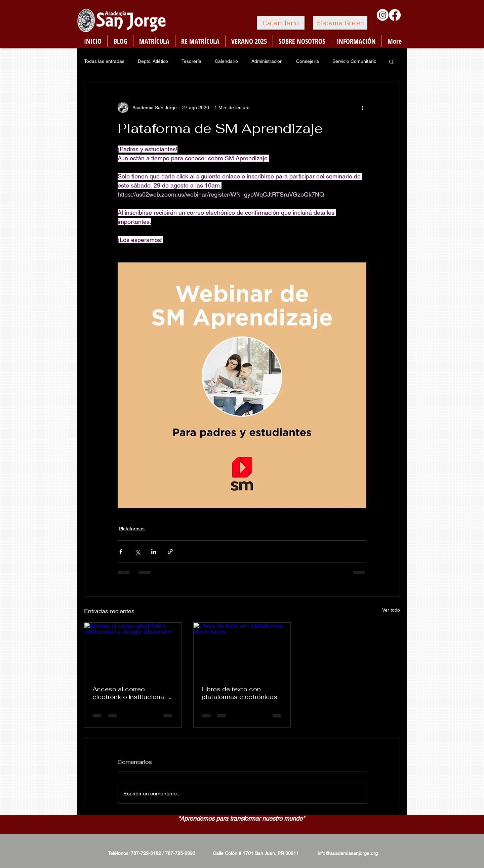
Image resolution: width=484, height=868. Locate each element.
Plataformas (132, 529)
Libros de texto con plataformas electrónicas (239, 693)
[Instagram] (383, 15)
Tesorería (191, 61)
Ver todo (391, 610)
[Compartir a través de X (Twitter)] (137, 552)
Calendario (226, 61)
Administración (267, 61)
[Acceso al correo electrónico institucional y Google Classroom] (133, 650)
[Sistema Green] (340, 23)
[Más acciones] (362, 108)
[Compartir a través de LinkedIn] (154, 552)
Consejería (308, 61)
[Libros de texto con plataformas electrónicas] (242, 650)
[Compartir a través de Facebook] (121, 552)
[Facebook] (395, 15)
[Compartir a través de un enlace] (170, 552)
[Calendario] (281, 23)
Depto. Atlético (153, 61)
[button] (391, 61)
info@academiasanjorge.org (348, 853)
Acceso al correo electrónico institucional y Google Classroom (132, 693)
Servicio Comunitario (354, 61)
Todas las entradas (104, 61)
